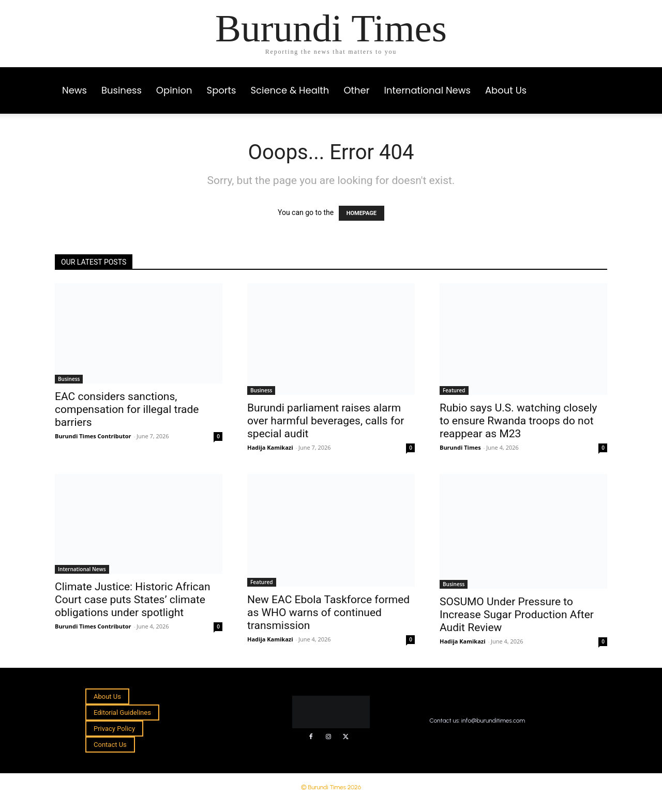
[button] (595, 80)
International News (427, 90)
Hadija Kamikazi (270, 447)
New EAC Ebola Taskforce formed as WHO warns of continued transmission (328, 612)
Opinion (174, 90)
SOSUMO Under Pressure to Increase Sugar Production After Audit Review (517, 615)
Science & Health (290, 90)
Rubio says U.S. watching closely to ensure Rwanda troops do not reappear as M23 (518, 421)
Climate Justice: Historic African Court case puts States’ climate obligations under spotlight (133, 600)
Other (356, 90)
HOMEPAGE (362, 213)
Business (122, 90)
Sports (222, 90)
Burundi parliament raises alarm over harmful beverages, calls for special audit (326, 421)
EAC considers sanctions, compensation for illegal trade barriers (127, 409)
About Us (506, 90)
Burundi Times (460, 447)
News (74, 90)
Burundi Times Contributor (93, 436)
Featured (454, 390)
